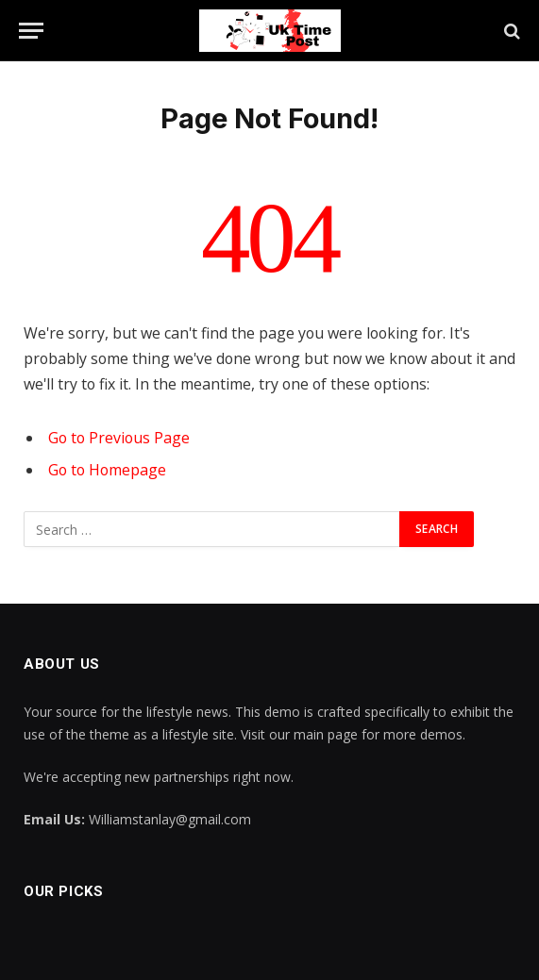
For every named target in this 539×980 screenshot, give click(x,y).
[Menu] (31, 31)
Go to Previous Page (119, 438)
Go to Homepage (107, 470)
